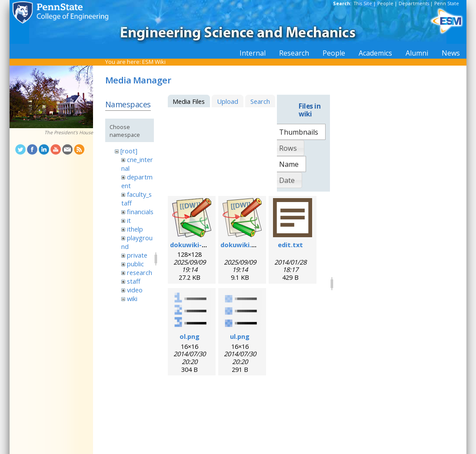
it (129, 220)
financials (140, 212)
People (385, 3)
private (137, 255)
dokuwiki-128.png (198, 245)
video (135, 290)
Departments (414, 3)
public (135, 264)
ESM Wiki (154, 62)
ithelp (135, 229)
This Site (363, 3)
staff (134, 281)
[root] (129, 151)
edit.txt (290, 245)
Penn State (447, 3)
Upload (228, 101)
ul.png (240, 336)
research (140, 272)
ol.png (190, 336)
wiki (132, 298)
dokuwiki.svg (241, 245)
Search (260, 101)
